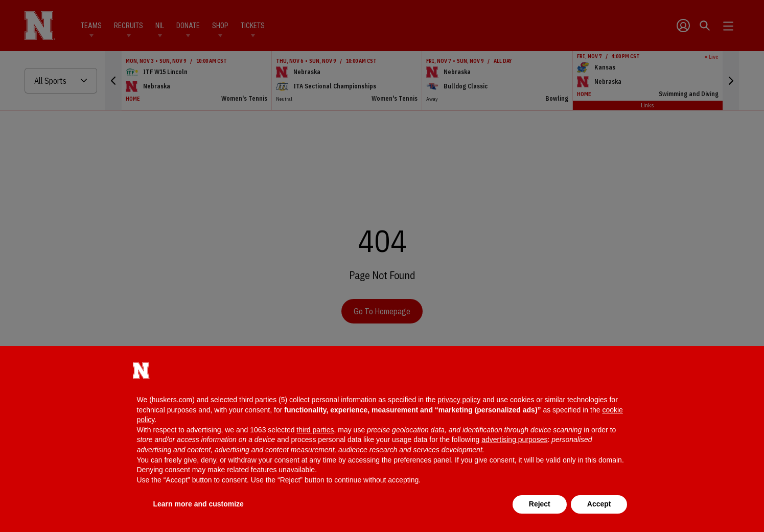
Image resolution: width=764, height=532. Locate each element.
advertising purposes (514, 440)
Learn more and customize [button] (199, 504)
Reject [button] (540, 504)
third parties (315, 430)
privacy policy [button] (459, 400)
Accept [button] (599, 504)
